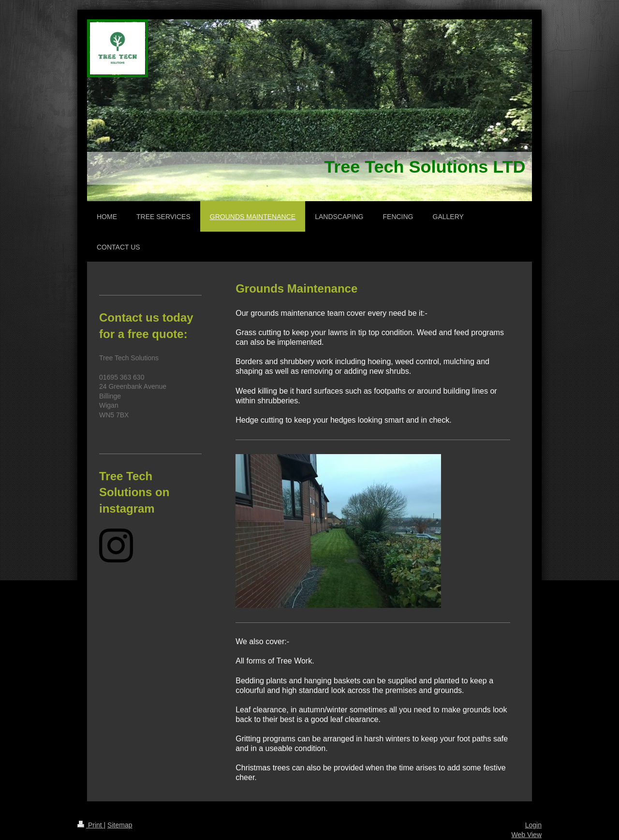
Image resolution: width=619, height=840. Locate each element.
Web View (526, 835)
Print (91, 825)
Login (533, 825)
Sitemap (120, 825)
